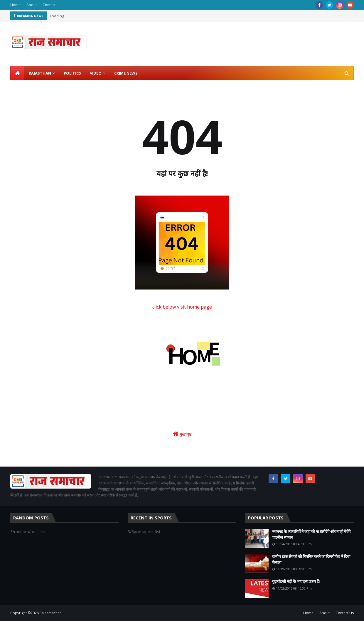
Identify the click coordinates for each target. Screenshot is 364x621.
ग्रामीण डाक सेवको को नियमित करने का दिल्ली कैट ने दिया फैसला (311, 559)
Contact (49, 5)
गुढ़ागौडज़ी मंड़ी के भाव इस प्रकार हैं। (296, 581)
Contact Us (345, 613)
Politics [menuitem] (72, 73)
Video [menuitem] (96, 73)
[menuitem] (17, 73)
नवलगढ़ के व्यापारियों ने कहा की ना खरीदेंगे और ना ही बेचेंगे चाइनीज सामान (311, 534)
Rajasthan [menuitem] (40, 73)
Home (15, 5)
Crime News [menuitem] (126, 73)
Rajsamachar (50, 613)
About (32, 5)
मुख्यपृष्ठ (182, 434)
